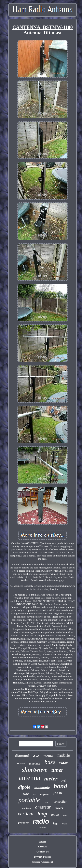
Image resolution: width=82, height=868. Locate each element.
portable (29, 800)
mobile (64, 755)
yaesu (57, 793)
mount (48, 755)
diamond (22, 756)
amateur (43, 807)
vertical (26, 814)
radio (41, 821)
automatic (42, 788)
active (21, 763)
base (50, 762)
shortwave (35, 770)
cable (65, 816)
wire (26, 794)
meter (51, 778)
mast (34, 794)
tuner (57, 770)
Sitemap (43, 847)
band (60, 786)
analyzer (27, 808)
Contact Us (43, 852)
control (42, 827)
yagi (64, 780)
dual (36, 756)
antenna (29, 778)
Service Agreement (43, 862)
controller (60, 802)
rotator (24, 823)
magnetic (44, 794)
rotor (64, 763)
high (56, 824)
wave (65, 824)
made (55, 815)
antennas (35, 763)
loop (42, 814)
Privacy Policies (43, 857)
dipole (24, 787)
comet (47, 802)
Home (42, 841)
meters (59, 808)
